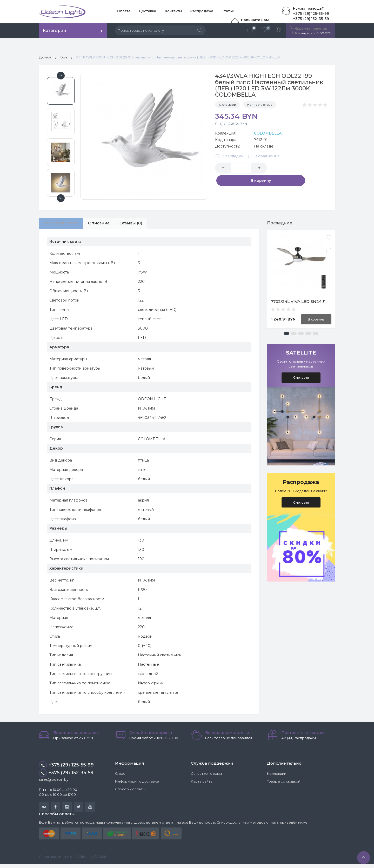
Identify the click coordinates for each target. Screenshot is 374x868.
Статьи (212, 12)
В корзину (299, 169)
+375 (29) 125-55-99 (310, 14)
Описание (106, 225)
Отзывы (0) (142, 225)
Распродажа (189, 12)
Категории (55, 31)
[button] (286, 335)
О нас (120, 776)
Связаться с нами (206, 776)
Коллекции (277, 776)
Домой (46, 59)
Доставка (142, 12)
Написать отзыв (260, 106)
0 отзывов (227, 106)
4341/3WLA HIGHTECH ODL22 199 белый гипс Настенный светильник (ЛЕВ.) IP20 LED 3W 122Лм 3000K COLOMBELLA (193, 59)
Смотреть (301, 379)
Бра (65, 59)
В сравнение (265, 157)
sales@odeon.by (54, 783)
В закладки (229, 157)
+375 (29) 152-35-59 (66, 776)
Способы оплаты (130, 792)
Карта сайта (202, 784)
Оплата (122, 12)
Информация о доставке (137, 784)
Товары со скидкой (284, 784)
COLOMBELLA (268, 135)
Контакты (164, 12)
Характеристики (64, 225)
